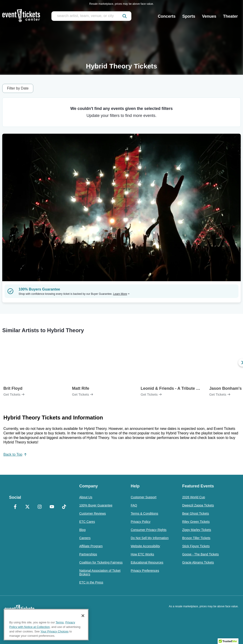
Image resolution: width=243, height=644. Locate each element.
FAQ (134, 505)
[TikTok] (64, 507)
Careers (85, 538)
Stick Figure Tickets (196, 546)
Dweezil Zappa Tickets (198, 505)
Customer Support (144, 497)
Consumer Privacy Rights (149, 530)
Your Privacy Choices (55, 631)
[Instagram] (40, 507)
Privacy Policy (141, 522)
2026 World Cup (194, 497)
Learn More (121, 294)
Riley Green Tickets (196, 522)
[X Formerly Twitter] (27, 507)
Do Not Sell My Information (150, 538)
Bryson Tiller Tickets (196, 538)
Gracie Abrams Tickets (198, 562)
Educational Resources (147, 562)
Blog (82, 530)
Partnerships (88, 554)
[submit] (125, 16)
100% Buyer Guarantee (96, 505)
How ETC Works (142, 554)
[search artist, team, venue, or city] (91, 16)
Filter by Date (18, 88)
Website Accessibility (145, 546)
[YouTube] (52, 507)
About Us (86, 497)
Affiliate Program (91, 546)
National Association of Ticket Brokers (100, 572)
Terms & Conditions (144, 513)
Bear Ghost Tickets (195, 513)
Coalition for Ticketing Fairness (101, 562)
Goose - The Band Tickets (200, 554)
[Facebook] (15, 507)
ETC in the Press (91, 582)
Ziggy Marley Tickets (197, 530)
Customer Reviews (93, 513)
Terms (60, 622)
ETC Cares (87, 522)
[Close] (83, 616)
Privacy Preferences (145, 571)
